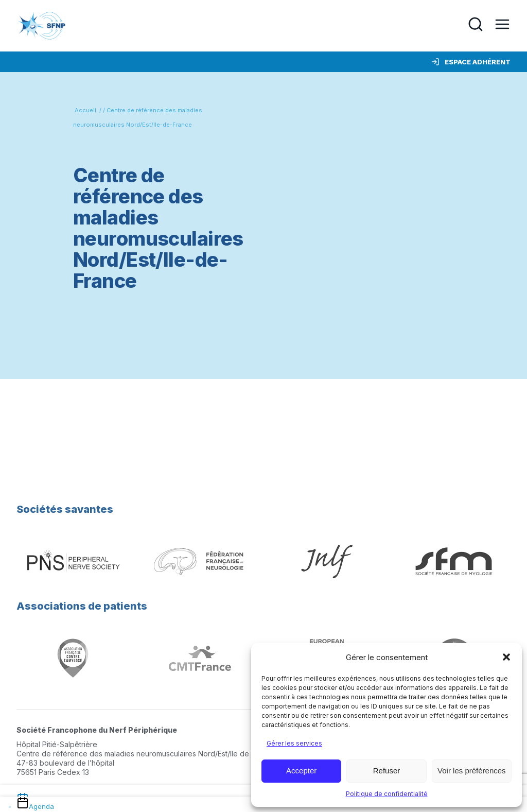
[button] (506, 657)
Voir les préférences (472, 771)
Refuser (387, 771)
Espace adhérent (471, 62)
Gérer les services (294, 743)
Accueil (85, 110)
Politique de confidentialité (387, 794)
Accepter (301, 771)
